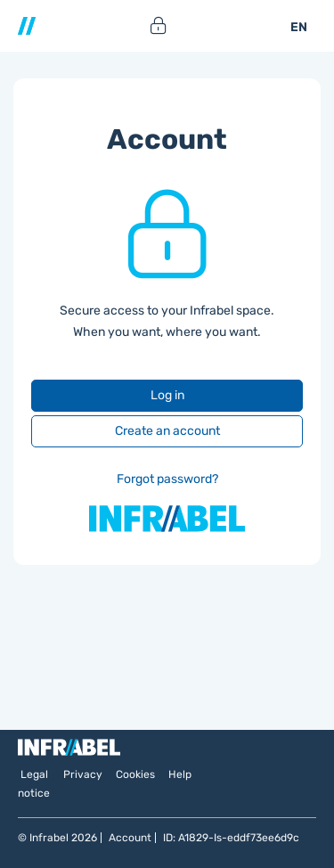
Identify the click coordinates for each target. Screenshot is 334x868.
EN (299, 27)
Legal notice (34, 784)
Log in (167, 395)
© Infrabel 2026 (57, 838)
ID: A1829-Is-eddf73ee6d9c (231, 838)
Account (130, 838)
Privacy (83, 774)
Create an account (167, 431)
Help (180, 774)
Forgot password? (167, 479)
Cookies (135, 774)
